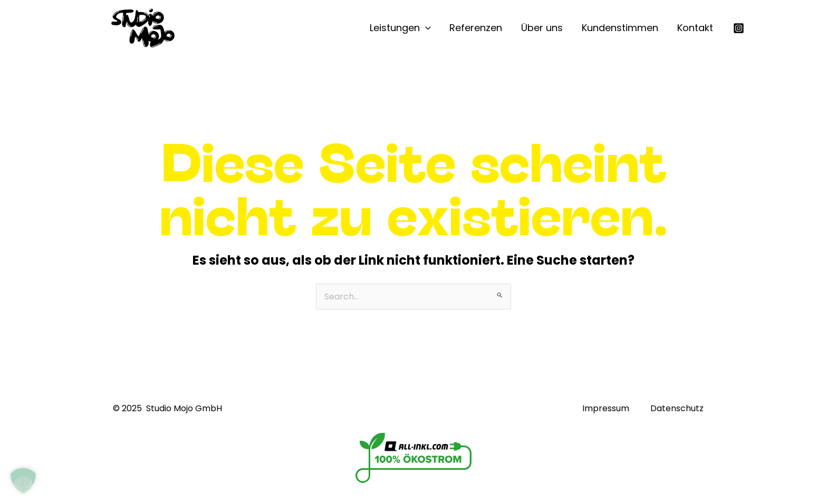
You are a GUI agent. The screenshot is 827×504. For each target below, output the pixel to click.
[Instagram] (739, 28)
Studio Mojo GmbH (184, 408)
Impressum (606, 409)
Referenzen (476, 28)
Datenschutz (677, 409)
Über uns (542, 28)
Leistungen (400, 28)
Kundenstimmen (620, 28)
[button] (23, 481)
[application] (425, 28)
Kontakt (695, 28)
